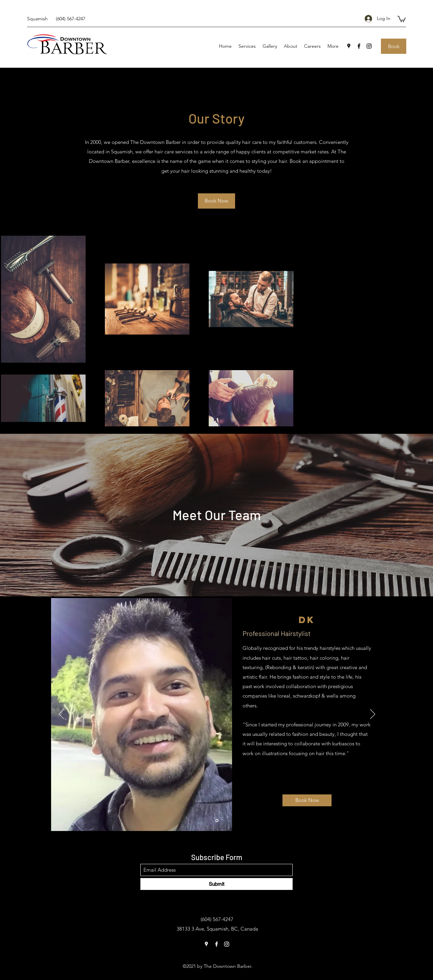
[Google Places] (349, 46)
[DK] (217, 820)
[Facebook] (359, 46)
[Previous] (61, 715)
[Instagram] (369, 46)
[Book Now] (216, 201)
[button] (402, 19)
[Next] (373, 715)
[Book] (394, 46)
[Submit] (216, 884)
